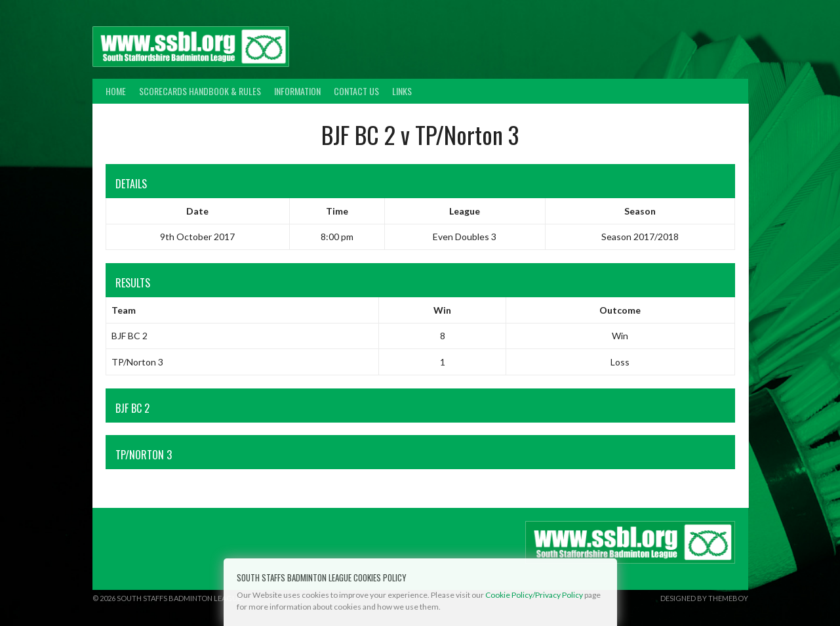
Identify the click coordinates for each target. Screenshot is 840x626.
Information (297, 91)
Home (116, 91)
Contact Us (356, 91)
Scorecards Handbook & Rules (200, 91)
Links (402, 91)
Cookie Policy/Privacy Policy (534, 595)
